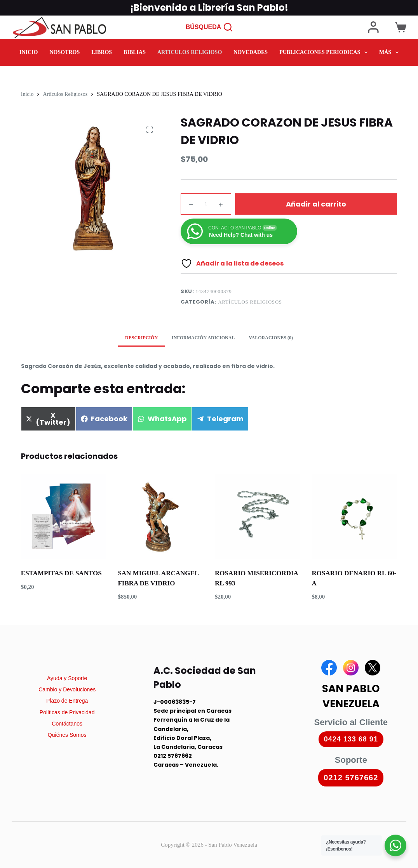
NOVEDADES (251, 52)
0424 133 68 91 (351, 739)
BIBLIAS (135, 52)
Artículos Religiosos (250, 302)
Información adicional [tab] (203, 338)
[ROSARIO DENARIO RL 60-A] (355, 516)
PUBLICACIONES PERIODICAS (325, 52)
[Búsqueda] (209, 27)
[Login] (373, 27)
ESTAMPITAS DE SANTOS (61, 573)
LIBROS (102, 52)
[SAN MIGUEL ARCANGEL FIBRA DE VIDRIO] (160, 516)
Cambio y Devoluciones (67, 689)
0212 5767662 (351, 778)
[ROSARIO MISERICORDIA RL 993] (258, 516)
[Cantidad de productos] (206, 204)
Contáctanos (67, 724)
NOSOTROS (64, 52)
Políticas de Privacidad (67, 712)
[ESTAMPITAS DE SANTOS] (64, 516)
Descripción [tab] (141, 338)
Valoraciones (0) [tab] (271, 338)
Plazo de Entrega (67, 701)
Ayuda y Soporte (67, 678)
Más (390, 52)
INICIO (29, 52)
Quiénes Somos (67, 735)
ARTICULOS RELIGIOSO (190, 52)
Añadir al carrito (316, 204)
